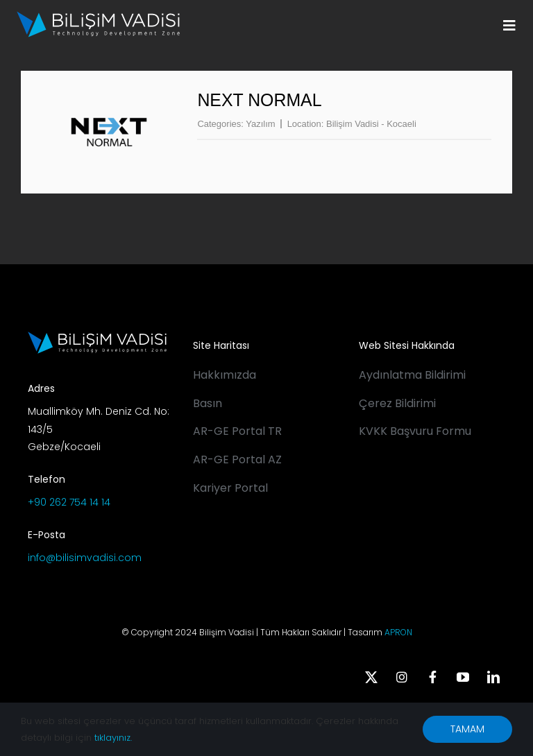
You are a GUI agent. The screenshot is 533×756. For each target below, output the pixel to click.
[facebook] (432, 677)
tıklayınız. (113, 738)
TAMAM (467, 729)
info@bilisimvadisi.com (85, 558)
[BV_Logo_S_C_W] (98, 16)
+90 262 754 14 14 (69, 502)
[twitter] (371, 677)
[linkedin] (493, 677)
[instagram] (402, 677)
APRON (398, 632)
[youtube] (463, 677)
